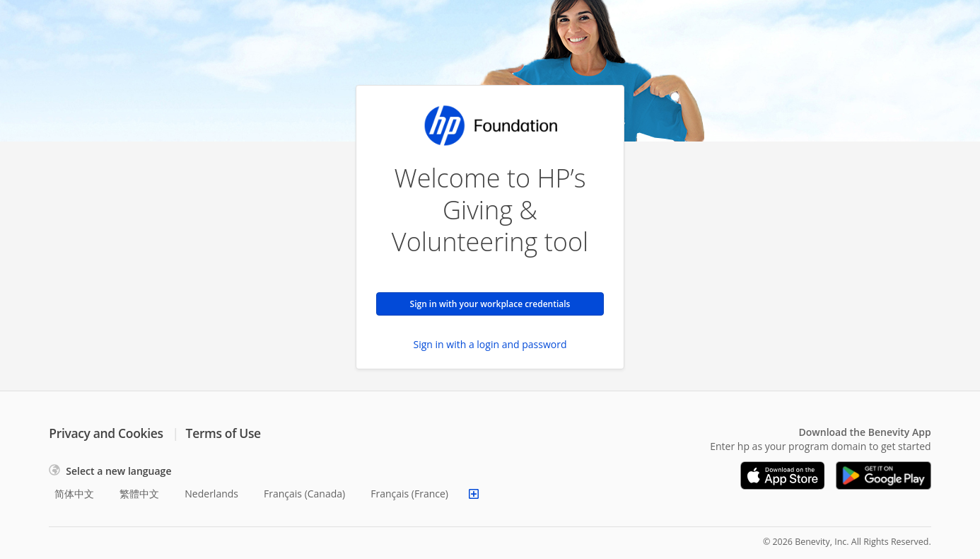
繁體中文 (139, 494)
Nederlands (211, 494)
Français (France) (409, 494)
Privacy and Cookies (106, 433)
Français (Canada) (304, 494)
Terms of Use (223, 433)
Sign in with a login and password (490, 344)
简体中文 (74, 494)
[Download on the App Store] (783, 476)
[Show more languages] (474, 494)
